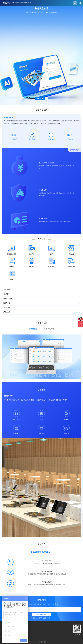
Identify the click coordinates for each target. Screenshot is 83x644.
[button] (80, 55)
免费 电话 (75, 3)
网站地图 (43, 642)
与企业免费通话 (41, 614)
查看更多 (40, 98)
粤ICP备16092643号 (35, 642)
